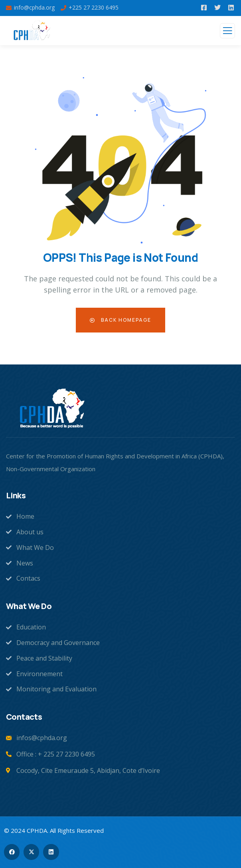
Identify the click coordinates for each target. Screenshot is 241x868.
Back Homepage (120, 320)
